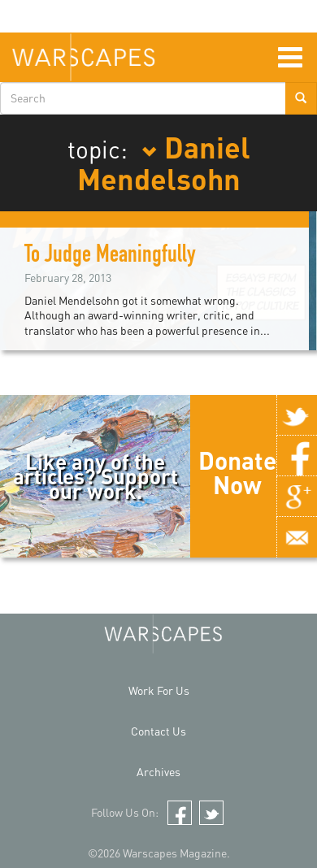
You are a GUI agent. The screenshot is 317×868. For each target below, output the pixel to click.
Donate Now (237, 472)
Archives (158, 772)
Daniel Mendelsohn (164, 163)
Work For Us (159, 690)
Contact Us (158, 731)
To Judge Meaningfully (110, 257)
